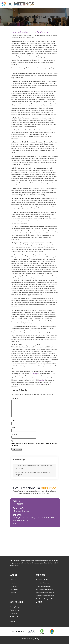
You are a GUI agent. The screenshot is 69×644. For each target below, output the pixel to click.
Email (14, 427)
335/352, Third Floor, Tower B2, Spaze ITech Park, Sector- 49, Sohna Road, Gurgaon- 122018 (35, 519)
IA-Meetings (34, 374)
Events (13, 621)
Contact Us (14, 613)
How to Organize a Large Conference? (34, 32)
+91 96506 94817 (19, 504)
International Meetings (43, 583)
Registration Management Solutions (47, 599)
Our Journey (14, 589)
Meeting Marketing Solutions (45, 589)
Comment (15, 398)
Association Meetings (43, 580)
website (42, 380)
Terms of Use (15, 610)
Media (38, 607)
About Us (13, 580)
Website (14, 434)
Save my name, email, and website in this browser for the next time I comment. (34, 444)
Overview (13, 583)
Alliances (13, 593)
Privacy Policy (15, 607)
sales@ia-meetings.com (21, 511)
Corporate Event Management (45, 596)
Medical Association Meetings (45, 593)
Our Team (14, 586)
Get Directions (17, 524)
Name (14, 420)
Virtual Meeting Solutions (44, 586)
